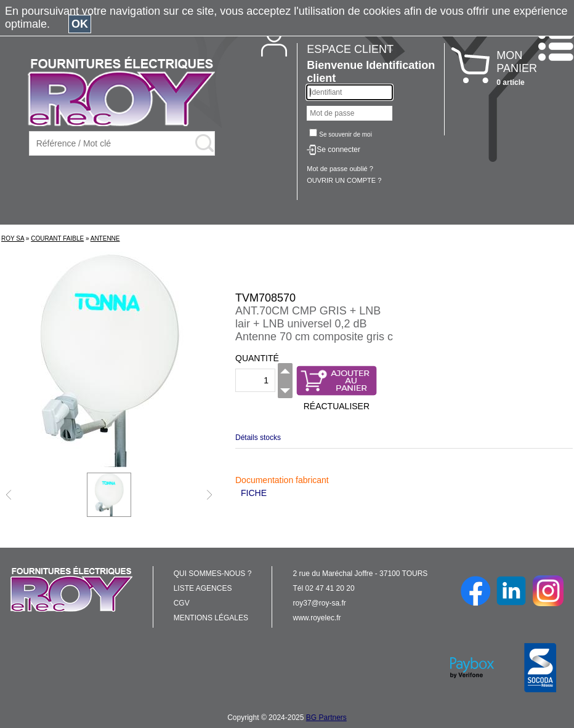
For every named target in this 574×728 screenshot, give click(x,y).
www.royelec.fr (317, 618)
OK (80, 24)
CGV (182, 603)
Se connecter (338, 150)
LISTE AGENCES (203, 588)
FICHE (254, 493)
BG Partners (326, 718)
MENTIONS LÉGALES (211, 618)
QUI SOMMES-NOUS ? (213, 574)
